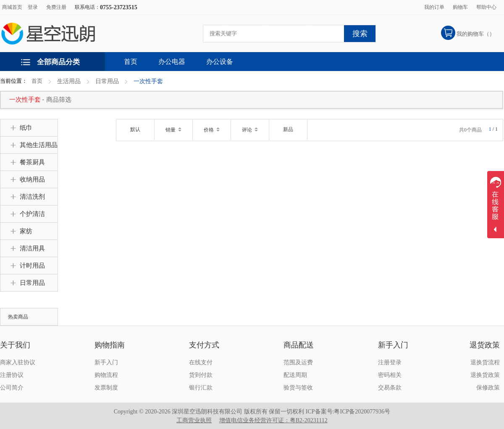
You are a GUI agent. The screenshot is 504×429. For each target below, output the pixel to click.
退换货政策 (485, 375)
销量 (173, 130)
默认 (135, 129)
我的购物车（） (476, 34)
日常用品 (107, 81)
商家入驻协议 (18, 362)
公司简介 (12, 388)
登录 (33, 7)
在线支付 (201, 362)
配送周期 (295, 375)
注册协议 (12, 375)
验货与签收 (298, 388)
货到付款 (201, 375)
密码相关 (390, 375)
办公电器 (172, 62)
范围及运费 (298, 362)
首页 (37, 81)
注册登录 (390, 362)
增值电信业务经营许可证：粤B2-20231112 (273, 420)
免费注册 (56, 7)
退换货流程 (485, 362)
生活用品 (69, 81)
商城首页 (12, 7)
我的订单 (434, 7)
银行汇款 (201, 388)
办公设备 (220, 62)
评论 (250, 130)
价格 (212, 130)
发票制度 (106, 388)
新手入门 (106, 362)
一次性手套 (148, 81)
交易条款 (390, 388)
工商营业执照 (194, 420)
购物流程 (106, 375)
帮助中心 (486, 7)
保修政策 (488, 388)
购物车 (460, 7)
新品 (288, 129)
